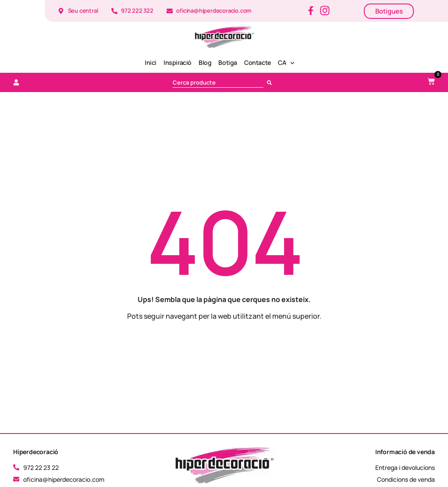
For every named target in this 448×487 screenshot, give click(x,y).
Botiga (228, 62)
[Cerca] (271, 82)
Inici (151, 62)
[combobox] (218, 82)
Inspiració (178, 62)
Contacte (258, 62)
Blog (205, 62)
